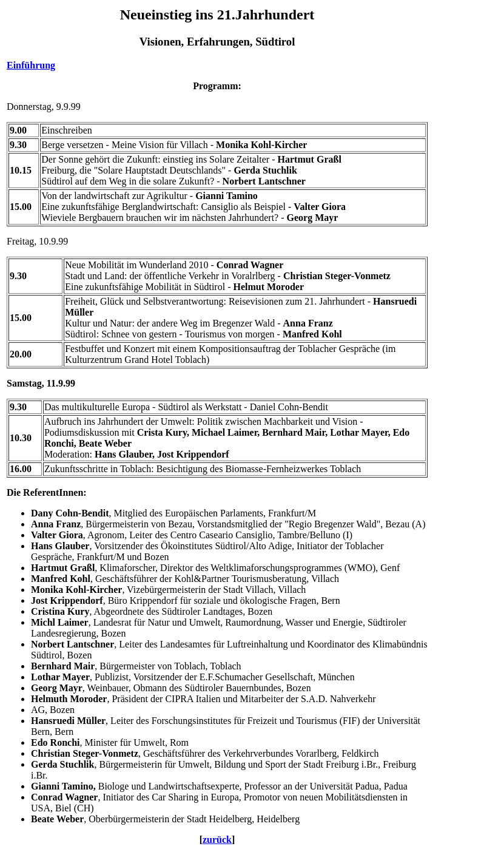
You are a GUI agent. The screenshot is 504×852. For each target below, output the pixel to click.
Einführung (31, 65)
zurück (217, 840)
